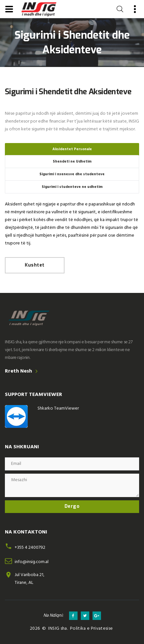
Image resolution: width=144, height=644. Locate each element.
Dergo (72, 506)
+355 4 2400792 (30, 548)
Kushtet (35, 265)
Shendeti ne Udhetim (72, 162)
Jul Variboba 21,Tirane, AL (29, 579)
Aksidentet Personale (72, 149)
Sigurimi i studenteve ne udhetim (72, 187)
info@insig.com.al (32, 562)
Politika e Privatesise (92, 629)
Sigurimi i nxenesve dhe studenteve (72, 174)
